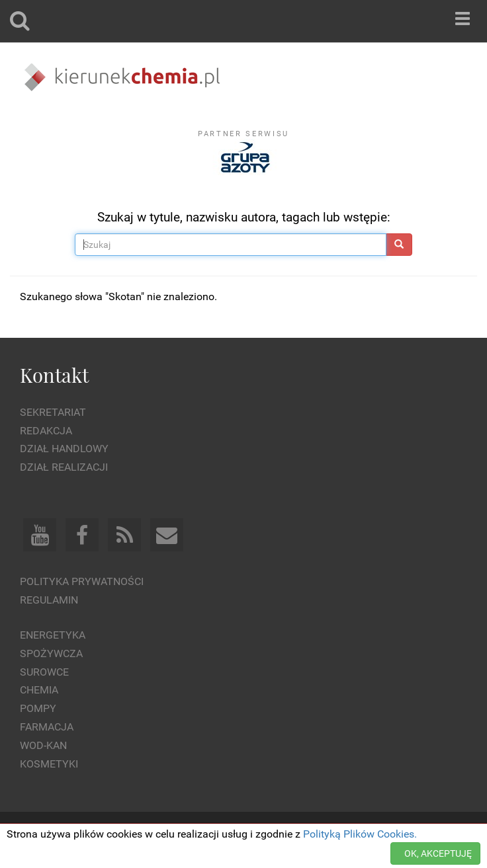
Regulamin (49, 600)
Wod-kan (43, 745)
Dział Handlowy (64, 449)
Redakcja (46, 431)
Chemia (39, 690)
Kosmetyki (49, 764)
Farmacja (47, 727)
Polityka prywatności (82, 581)
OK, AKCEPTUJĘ (438, 853)
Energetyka (53, 635)
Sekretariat (53, 412)
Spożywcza (51, 653)
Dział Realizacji (64, 467)
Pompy (38, 708)
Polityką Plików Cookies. (360, 834)
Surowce (44, 672)
